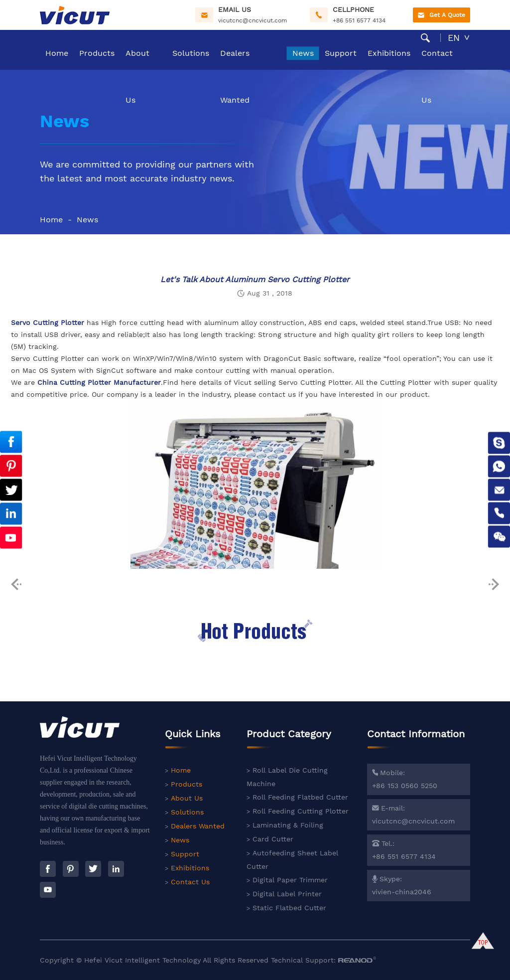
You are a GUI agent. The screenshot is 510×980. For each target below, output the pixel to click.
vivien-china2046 (402, 892)
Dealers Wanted (235, 59)
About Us (137, 59)
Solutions (191, 53)
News (303, 53)
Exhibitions (389, 53)
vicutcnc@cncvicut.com (253, 20)
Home (57, 53)
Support (341, 53)
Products (97, 53)
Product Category (289, 738)
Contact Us (437, 59)
